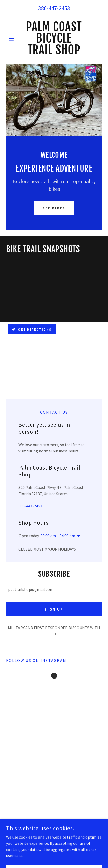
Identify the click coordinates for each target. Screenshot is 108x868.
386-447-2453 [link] (54, 8)
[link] (54, 38)
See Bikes (54, 208)
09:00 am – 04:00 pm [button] (58, 536)
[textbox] (54, 589)
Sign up (54, 609)
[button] (13, 38)
